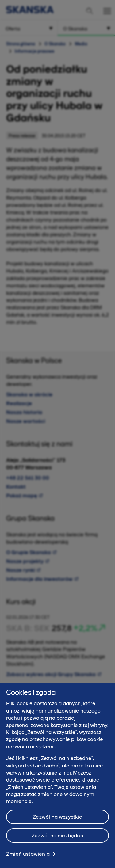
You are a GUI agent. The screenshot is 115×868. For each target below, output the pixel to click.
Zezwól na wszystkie (57, 820)
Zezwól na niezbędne (57, 838)
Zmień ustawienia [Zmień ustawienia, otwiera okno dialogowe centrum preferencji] (28, 857)
